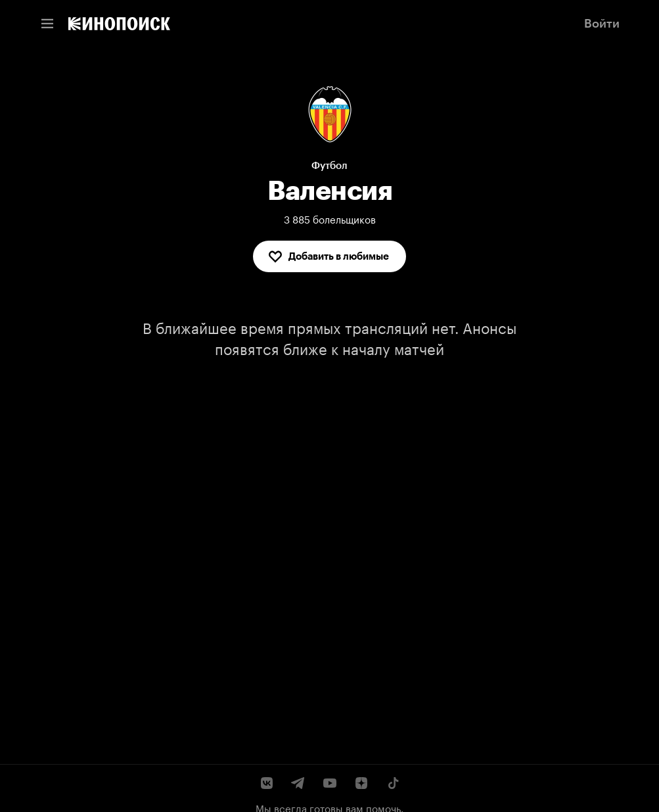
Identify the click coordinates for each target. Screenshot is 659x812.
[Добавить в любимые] (329, 256)
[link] (119, 24)
